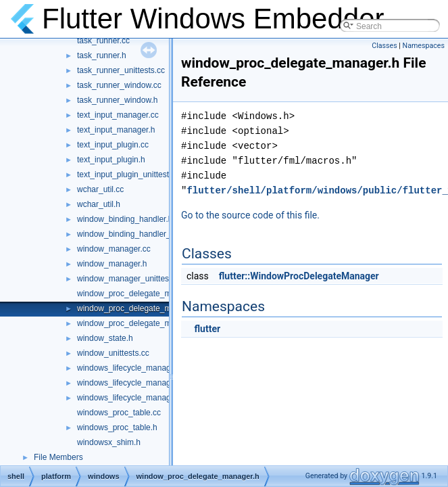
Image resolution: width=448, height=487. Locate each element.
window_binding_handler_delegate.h (143, 234)
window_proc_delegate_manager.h (140, 308)
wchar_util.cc (100, 189)
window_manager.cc (114, 249)
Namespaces (424, 46)
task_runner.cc (103, 41)
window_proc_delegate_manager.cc (142, 294)
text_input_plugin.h (111, 160)
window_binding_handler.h (125, 219)
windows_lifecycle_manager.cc (132, 368)
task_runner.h (102, 55)
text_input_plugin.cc (113, 145)
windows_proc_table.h (117, 427)
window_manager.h (112, 264)
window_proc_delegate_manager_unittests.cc (159, 323)
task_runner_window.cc (119, 85)
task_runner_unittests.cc (121, 70)
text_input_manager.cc (118, 115)
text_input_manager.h (116, 130)
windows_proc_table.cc (119, 413)
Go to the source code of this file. (250, 215)
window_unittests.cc (113, 353)
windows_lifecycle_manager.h (131, 383)
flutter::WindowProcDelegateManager (299, 276)
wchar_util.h (99, 204)
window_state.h (105, 338)
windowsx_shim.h (109, 442)
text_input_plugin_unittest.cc (128, 175)
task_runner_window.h (117, 100)
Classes (384, 46)
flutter (207, 329)
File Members (58, 457)
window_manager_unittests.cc (131, 279)
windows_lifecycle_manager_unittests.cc (150, 398)
